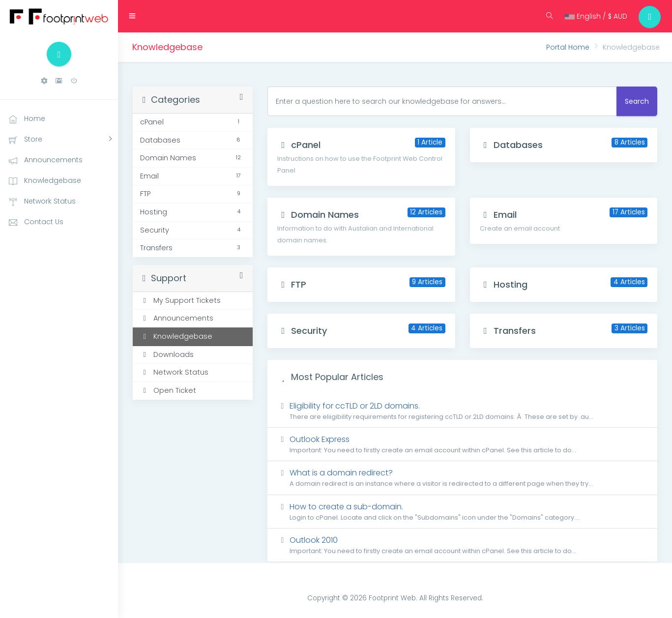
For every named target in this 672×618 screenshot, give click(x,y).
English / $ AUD (594, 16)
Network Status (174, 372)
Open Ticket (168, 390)
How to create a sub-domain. (462, 512)
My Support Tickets (180, 300)
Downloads (167, 354)
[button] (44, 81)
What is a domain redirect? (462, 478)
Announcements (177, 318)
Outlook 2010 (462, 545)
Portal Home (568, 47)
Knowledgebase (176, 336)
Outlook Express (462, 444)
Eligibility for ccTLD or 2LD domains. (462, 411)
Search (637, 101)
